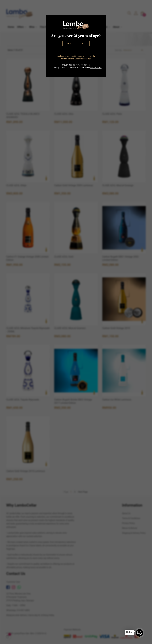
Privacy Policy (96, 68)
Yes (69, 44)
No (84, 44)
